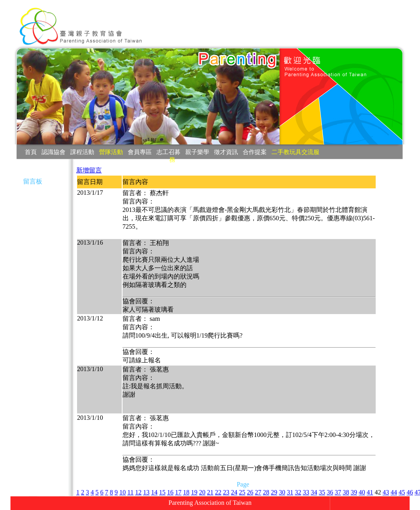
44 (394, 492)
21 (210, 492)
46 (410, 492)
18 (186, 492)
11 (130, 492)
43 (386, 492)
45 (402, 492)
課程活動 (82, 152)
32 (298, 492)
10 (123, 492)
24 (234, 492)
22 (218, 492)
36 (330, 492)
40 (362, 492)
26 (250, 492)
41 (370, 492)
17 (178, 492)
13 (146, 492)
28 (266, 492)
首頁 (31, 152)
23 (226, 492)
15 (162, 492)
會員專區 (140, 152)
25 (242, 492)
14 (154, 492)
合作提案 (255, 152)
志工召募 (168, 152)
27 (258, 492)
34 (314, 492)
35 (322, 492)
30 (282, 492)
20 (202, 492)
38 (346, 492)
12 (138, 492)
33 (306, 492)
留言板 (33, 181)
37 (338, 492)
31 (290, 492)
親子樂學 (197, 152)
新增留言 (89, 170)
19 (194, 492)
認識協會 (53, 152)
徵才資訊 (226, 152)
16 (170, 492)
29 (274, 492)
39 (354, 492)
